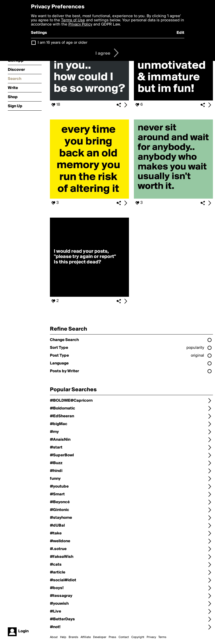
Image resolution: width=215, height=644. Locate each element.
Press (112, 637)
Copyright (138, 637)
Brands (73, 637)
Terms (162, 637)
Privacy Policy (80, 24)
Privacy (151, 637)
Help (63, 637)
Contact (124, 637)
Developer (100, 637)
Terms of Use (73, 20)
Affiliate (86, 637)
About (54, 637)
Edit (180, 33)
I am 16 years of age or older (63, 43)
